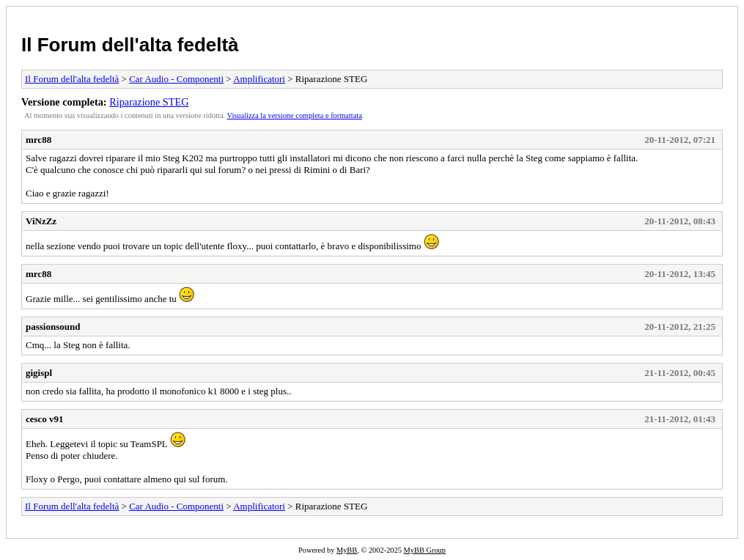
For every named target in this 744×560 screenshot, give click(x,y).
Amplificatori (259, 79)
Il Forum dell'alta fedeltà (130, 45)
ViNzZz (41, 221)
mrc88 (38, 140)
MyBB (347, 550)
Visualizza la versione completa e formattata (295, 115)
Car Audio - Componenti (176, 79)
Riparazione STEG (149, 102)
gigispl (39, 373)
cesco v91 (45, 419)
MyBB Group (425, 550)
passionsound (53, 327)
